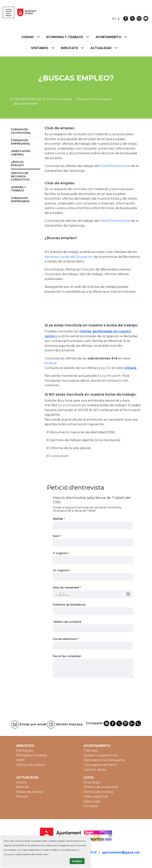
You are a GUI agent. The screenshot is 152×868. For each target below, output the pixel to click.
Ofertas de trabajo (31, 765)
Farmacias (25, 751)
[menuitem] (32, 37)
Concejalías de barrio (100, 765)
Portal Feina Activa (116, 166)
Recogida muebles (32, 755)
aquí (46, 854)
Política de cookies (99, 792)
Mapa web (92, 801)
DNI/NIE (59, 519)
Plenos (22, 796)
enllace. (51, 363)
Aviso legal (92, 782)
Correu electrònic (66, 639)
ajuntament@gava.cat (121, 852)
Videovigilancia (96, 796)
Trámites (91, 751)
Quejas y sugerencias (101, 755)
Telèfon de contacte (67, 622)
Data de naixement (67, 587)
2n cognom (62, 570)
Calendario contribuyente (104, 760)
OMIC (21, 760)
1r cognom (61, 553)
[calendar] (128, 594)
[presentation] (81, 689)
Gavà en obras (95, 770)
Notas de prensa (30, 792)
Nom (57, 536)
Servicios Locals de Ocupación (69, 257)
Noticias (23, 787)
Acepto (77, 861)
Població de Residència (69, 605)
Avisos (21, 782)
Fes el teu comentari (67, 656)
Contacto (91, 806)
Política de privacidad (101, 787)
